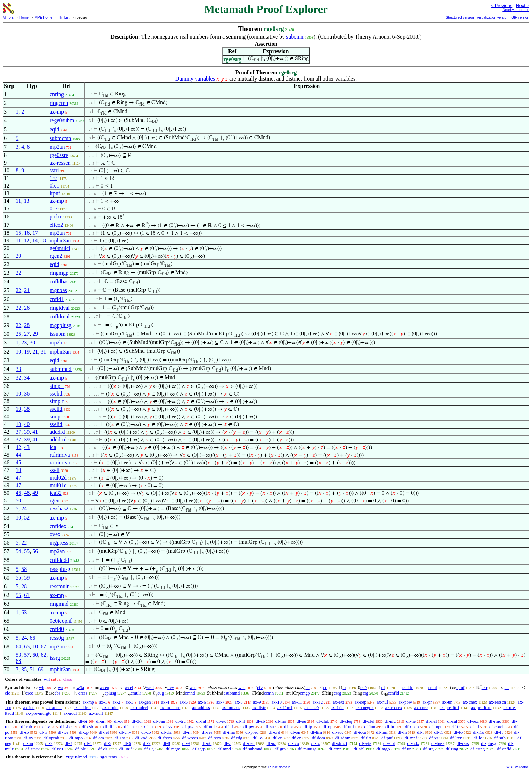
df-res (207, 732)
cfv (260, 687)
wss (193, 687)
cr (344, 687)
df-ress (463, 743)
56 (35, 551)
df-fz (315, 743)
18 (43, 240)
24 (27, 290)
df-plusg (488, 743)
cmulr (136, 693)
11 (18, 201)
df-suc (338, 732)
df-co (146, 732)
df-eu (301, 721)
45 (18, 462)
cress (83, 693)
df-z (227, 743)
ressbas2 (59, 509)
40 (27, 424)
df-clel (368, 721)
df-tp (308, 727)
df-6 (127, 743)
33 (18, 369)
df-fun (382, 732)
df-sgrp (199, 749)
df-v (46, 727)
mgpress (59, 543)
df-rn (187, 732)
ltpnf (55, 193)
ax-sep (360, 702)
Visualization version (493, 18)
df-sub (500, 738)
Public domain (279, 767)
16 (27, 233)
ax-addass (201, 708)
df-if (229, 727)
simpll (57, 386)
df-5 (108, 743)
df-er (277, 738)
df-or (118, 721)
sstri (54, 170)
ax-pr (427, 702)
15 (18, 233)
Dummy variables (195, 79)
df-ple (80, 749)
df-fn (402, 732)
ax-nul (383, 702)
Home (24, 18)
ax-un (447, 702)
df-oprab (52, 738)
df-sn (269, 727)
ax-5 (184, 702)
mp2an (57, 147)
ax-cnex (470, 702)
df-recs (215, 738)
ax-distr (259, 708)
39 (27, 432)
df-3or (137, 721)
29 (35, 334)
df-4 (88, 743)
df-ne (411, 721)
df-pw (249, 727)
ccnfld (393, 693)
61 (27, 595)
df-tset (57, 749)
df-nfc (390, 721)
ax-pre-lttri (449, 708)
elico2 (56, 225)
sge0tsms (109, 757)
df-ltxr (456, 738)
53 (18, 655)
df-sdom (343, 738)
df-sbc (66, 727)
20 (18, 256)
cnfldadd (59, 560)
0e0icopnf (61, 621)
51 (32, 669)
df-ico (294, 743)
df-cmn (335, 749)
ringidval (60, 308)
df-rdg (237, 738)
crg (365, 693)
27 (27, 334)
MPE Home (44, 18)
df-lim (316, 732)
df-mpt (435, 727)
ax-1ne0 (311, 708)
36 (27, 394)
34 (27, 378)
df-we (63, 732)
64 (18, 646)
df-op (327, 727)
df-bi (83, 721)
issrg (55, 658)
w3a (80, 687)
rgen (55, 501)
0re (53, 209)
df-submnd (252, 749)
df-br (390, 727)
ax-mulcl (110, 708)
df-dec (249, 743)
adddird (58, 439)
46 (18, 493)
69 (41, 669)
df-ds (103, 749)
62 (43, 655)
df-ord (275, 732)
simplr (57, 401)
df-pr (289, 727)
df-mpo (76, 738)
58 (24, 569)
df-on (295, 732)
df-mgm (173, 749)
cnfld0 (57, 629)
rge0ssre (59, 155)
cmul (433, 687)
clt (507, 687)
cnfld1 (57, 299)
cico (30, 693)
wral (150, 687)
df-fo (458, 732)
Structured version (460, 18)
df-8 (166, 743)
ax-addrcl (82, 708)
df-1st (120, 738)
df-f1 (439, 732)
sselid (56, 394)
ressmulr (59, 586)
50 (18, 501)
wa (60, 687)
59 (27, 578)
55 (27, 551)
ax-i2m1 (285, 708)
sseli (55, 470)
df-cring (477, 749)
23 (24, 343)
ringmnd (59, 604)
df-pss (188, 727)
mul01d (58, 485)
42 (18, 447)
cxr (485, 687)
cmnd (190, 693)
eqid (55, 129)
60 (35, 655)
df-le (478, 738)
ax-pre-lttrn (481, 708)
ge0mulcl (60, 248)
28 (27, 325)
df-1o (258, 738)
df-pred (252, 732)
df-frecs (165, 738)
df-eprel (496, 727)
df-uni (348, 727)
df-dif (109, 727)
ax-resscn (60, 163)
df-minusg (307, 749)
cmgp (305, 693)
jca (53, 447)
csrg (337, 693)
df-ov (28, 738)
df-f (421, 732)
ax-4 (165, 702)
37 (18, 432)
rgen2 (56, 256)
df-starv (32, 749)
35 (24, 669)
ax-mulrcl (139, 708)
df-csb (88, 727)
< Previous (501, 5)
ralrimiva (60, 455)
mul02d (58, 478)
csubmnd (231, 693)
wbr (242, 687)
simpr (56, 417)
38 (27, 409)
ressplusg (60, 569)
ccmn (269, 693)
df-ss (168, 727)
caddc (408, 687)
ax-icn (29, 708)
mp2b (56, 343)
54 (18, 551)
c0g (161, 693)
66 (32, 638)
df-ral (452, 721)
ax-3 (129, 702)
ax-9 (257, 702)
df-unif (126, 749)
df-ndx (413, 743)
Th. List (64, 18)
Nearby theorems (516, 10)
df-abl (359, 749)
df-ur (406, 749)
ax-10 (276, 702)
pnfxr (56, 217)
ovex (55, 534)
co (307, 687)
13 (27, 201)
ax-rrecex (394, 708)
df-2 (49, 743)
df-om (99, 738)
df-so (24, 732)
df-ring (452, 749)
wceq (104, 687)
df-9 (186, 743)
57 (27, 655)
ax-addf (70, 713)
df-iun (370, 727)
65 (27, 646)
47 (18, 478)
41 (35, 432)
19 (27, 352)
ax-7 (220, 702)
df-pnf (387, 738)
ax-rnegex (365, 708)
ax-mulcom (170, 708)
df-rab (26, 727)
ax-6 (202, 702)
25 (18, 334)
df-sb (260, 721)
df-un (129, 727)
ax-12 (318, 702)
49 (35, 493)
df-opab (412, 727)
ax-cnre (421, 708)
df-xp (84, 732)
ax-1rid (337, 708)
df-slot (389, 743)
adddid (57, 432)
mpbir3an (60, 240)
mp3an (57, 646)
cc (325, 687)
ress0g (57, 638)
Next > (523, 5)
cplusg (110, 693)
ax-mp (57, 112)
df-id (475, 727)
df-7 (147, 743)
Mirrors (8, 18)
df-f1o (479, 732)
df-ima (229, 732)
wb (42, 687)
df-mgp (383, 749)
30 (32, 343)
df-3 (68, 743)
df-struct (340, 743)
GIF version (520, 18)
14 (35, 240)
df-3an (159, 721)
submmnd (61, 369)
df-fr (43, 732)
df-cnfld (504, 749)
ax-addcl (54, 708)
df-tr (456, 727)
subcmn (295, 37)
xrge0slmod (76, 757)
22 (18, 273)
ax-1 (103, 702)
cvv (171, 687)
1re (53, 178)
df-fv (499, 732)
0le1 (55, 186)
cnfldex (58, 526)
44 (18, 455)
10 (18, 352)
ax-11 (297, 702)
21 (35, 352)
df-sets (365, 743)
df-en (297, 738)
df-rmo (495, 721)
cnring (57, 94)
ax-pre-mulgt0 (39, 713)
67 (43, 646)
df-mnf (411, 738)
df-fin (366, 738)
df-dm (167, 732)
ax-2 (116, 702)
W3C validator (517, 767)
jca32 (56, 493)
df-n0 (207, 743)
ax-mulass (231, 708)
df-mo (281, 721)
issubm (57, 334)
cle (7, 693)
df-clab (323, 721)
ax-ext (339, 702)
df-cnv (125, 732)
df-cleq (346, 721)
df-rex (473, 721)
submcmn (60, 138)
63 (24, 612)
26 (27, 308)
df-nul (209, 727)
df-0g (149, 749)
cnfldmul (60, 317)
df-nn (28, 743)
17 (35, 233)
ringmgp (59, 273)
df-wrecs (190, 738)
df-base (438, 743)
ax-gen (145, 702)
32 (18, 378)
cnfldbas (59, 281)
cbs (57, 693)
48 (27, 493)
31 (43, 352)
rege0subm (62, 120)
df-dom (318, 738)
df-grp (280, 749)
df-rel (104, 732)
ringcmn (59, 103)
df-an (101, 721)
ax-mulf (96, 713)
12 (27, 240)
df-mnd (224, 749)
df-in (148, 727)
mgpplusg (61, 325)
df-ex (221, 721)
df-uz (271, 743)
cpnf (460, 687)
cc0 (364, 687)
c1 (383, 687)
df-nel (431, 721)
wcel (129, 687)
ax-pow (405, 702)
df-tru (181, 721)
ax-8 (239, 702)
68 (18, 661)
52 (27, 518)
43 (27, 447)
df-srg (428, 749)
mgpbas (58, 290)
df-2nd (142, 738)
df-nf (241, 721)
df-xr (434, 738)
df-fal (201, 721)
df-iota (360, 732)
